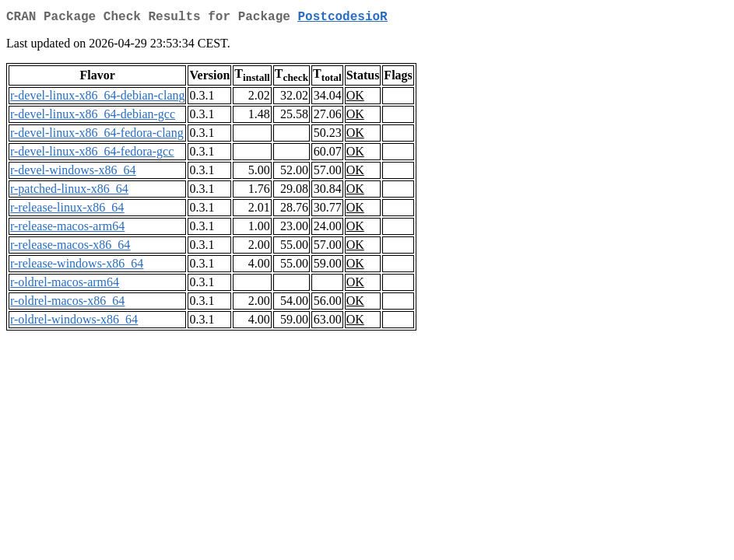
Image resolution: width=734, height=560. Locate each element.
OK (355, 98)
